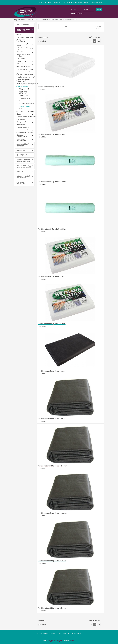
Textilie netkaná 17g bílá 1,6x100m (52, 182)
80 (99, 41)
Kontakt (87, 2)
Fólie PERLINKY (24, 96)
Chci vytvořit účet (97, 2)
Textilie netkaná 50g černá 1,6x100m (53, 513)
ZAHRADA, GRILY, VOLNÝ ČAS (38, 20)
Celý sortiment (20, 20)
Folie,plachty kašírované (23, 92)
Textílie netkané (25, 106)
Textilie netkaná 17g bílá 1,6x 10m (52, 134)
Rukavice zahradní (23, 127)
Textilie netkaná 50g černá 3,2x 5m (52, 561)
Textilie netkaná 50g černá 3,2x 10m (52, 608)
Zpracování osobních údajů (73, 2)
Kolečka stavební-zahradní (26, 77)
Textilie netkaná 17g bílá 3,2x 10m (52, 324)
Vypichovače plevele (24, 72)
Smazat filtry (98, 27)
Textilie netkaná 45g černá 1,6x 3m (52, 371)
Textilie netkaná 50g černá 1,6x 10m (52, 466)
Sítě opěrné (23, 101)
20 (91, 41)
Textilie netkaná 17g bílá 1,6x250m (52, 229)
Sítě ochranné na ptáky (26, 104)
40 (95, 41)
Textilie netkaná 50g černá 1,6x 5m (52, 418)
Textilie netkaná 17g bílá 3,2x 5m (51, 276)
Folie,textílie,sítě (56, 20)
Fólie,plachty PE (24, 89)
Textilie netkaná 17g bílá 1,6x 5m (51, 87)
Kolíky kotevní (23, 109)
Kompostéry (21, 125)
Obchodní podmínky (44, 2)
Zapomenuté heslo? (77, 13)
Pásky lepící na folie (25, 98)
